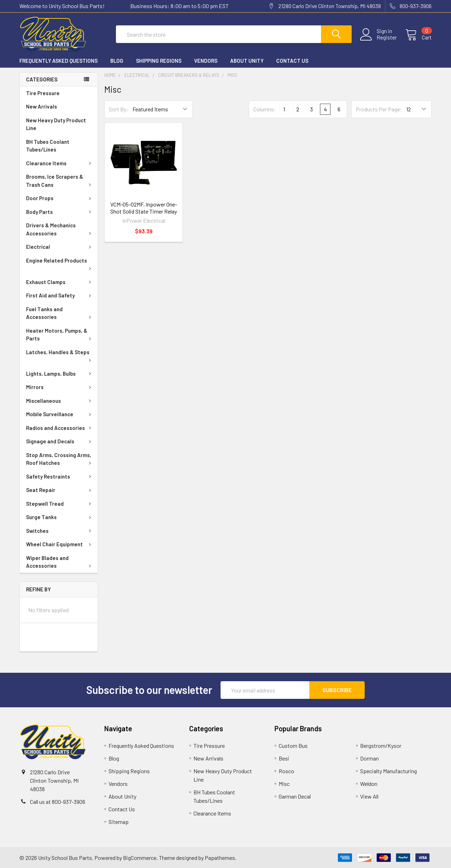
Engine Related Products (60, 264)
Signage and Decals (60, 442)
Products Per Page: (379, 109)
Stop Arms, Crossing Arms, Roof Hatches (60, 459)
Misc (284, 784)
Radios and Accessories (60, 428)
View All (369, 796)
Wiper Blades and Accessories (60, 562)
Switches (60, 531)
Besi (284, 758)
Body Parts (60, 212)
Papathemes (220, 858)
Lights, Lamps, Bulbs (60, 374)
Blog (117, 61)
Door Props (60, 198)
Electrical (60, 247)
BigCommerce (140, 858)
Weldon (369, 784)
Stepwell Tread (60, 504)
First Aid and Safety (60, 296)
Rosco (286, 771)
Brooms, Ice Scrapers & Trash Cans (60, 181)
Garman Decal (295, 796)
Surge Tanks (60, 517)
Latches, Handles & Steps (60, 356)
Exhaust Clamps (60, 282)
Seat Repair (60, 490)
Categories (42, 79)
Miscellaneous (60, 401)
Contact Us (292, 61)
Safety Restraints (60, 477)
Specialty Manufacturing (388, 771)
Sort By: (119, 109)
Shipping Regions (159, 61)
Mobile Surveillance (60, 414)
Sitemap (119, 822)
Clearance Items (60, 164)
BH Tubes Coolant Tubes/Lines (48, 146)
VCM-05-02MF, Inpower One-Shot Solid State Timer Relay (144, 208)
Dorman (369, 758)
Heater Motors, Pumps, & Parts (60, 335)
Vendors (206, 61)
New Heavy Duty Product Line (56, 125)
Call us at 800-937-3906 (58, 802)
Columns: (265, 109)
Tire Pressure (43, 93)
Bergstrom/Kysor (381, 746)
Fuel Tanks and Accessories (60, 313)
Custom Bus (293, 746)
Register (387, 38)
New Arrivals (42, 107)
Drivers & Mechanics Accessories (60, 230)
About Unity (247, 61)
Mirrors (60, 387)
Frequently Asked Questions (58, 61)
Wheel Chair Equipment (60, 544)
